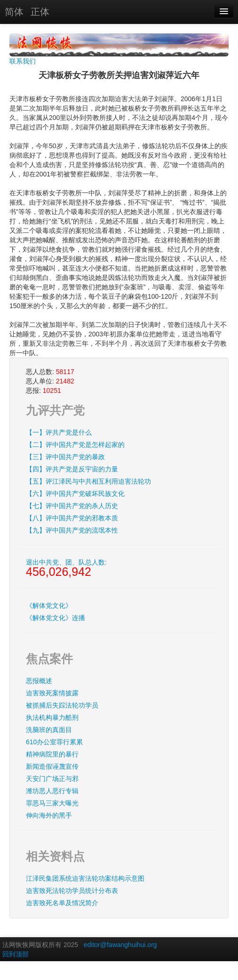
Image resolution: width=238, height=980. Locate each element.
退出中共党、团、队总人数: (66, 568)
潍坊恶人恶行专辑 (52, 791)
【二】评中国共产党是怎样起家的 (75, 445)
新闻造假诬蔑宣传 (52, 766)
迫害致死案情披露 (52, 693)
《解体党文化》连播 (56, 618)
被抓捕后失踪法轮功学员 (62, 705)
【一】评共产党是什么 (59, 432)
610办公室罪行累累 (54, 742)
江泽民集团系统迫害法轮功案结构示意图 (85, 878)
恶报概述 (39, 681)
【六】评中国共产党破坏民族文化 (75, 494)
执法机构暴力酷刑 (52, 717)
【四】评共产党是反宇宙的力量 (72, 469)
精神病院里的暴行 (52, 754)
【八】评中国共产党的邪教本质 (72, 518)
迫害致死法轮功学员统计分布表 (72, 891)
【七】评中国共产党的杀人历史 (72, 506)
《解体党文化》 (49, 606)
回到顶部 (16, 954)
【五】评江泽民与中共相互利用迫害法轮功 (88, 481)
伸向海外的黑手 (49, 815)
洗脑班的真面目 (49, 730)
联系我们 (23, 61)
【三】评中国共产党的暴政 (65, 457)
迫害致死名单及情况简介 (62, 903)
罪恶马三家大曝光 (52, 803)
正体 (40, 12)
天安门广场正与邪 (52, 779)
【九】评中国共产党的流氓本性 (72, 530)
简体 (14, 12)
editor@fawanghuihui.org (120, 945)
